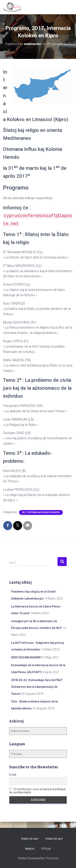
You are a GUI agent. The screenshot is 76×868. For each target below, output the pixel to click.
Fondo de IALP (54, 839)
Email (13, 775)
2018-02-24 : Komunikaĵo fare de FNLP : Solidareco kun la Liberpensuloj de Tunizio (37, 687)
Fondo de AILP (30, 839)
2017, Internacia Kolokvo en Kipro (41, 512)
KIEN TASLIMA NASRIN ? (27, 657)
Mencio (30, 849)
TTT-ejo (46, 849)
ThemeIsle (52, 858)
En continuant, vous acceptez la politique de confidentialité (37, 791)
